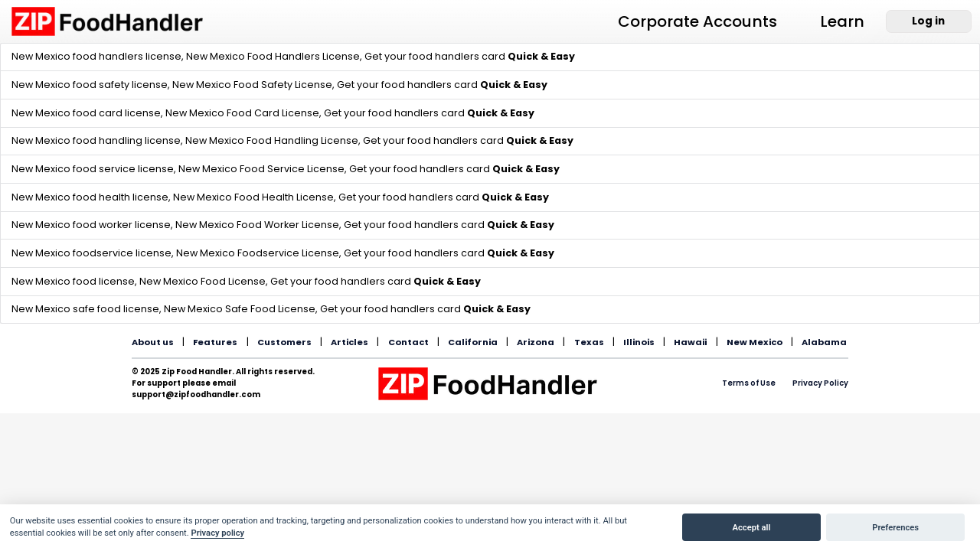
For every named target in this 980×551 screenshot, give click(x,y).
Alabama (824, 342)
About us (153, 342)
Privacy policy (217, 533)
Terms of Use (749, 383)
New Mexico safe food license (85, 309)
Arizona (536, 342)
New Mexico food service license (93, 169)
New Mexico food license (73, 281)
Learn (842, 21)
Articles (350, 342)
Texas (589, 342)
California (473, 342)
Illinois (639, 342)
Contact (408, 342)
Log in (928, 21)
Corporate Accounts (697, 21)
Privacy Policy (820, 383)
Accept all (752, 528)
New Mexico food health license (90, 197)
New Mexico (755, 342)
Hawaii (690, 342)
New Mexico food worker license (91, 225)
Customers (284, 342)
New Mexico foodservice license (91, 253)
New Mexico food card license (86, 113)
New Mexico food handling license (96, 140)
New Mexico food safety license (90, 85)
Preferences (895, 528)
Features (215, 342)
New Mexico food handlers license (96, 56)
